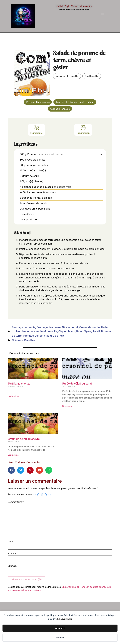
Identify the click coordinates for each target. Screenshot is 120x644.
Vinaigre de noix (54, 336)
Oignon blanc (67, 331)
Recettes (30, 340)
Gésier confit (70, 327)
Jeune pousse (30, 331)
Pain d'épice (84, 331)
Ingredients (36, 129)
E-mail (12, 554)
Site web (12, 566)
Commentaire (16, 502)
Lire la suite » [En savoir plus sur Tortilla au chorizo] (13, 396)
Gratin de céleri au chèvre (24, 439)
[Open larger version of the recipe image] (32, 73)
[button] (103, 14)
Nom (11, 541)
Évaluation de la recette (20, 495)
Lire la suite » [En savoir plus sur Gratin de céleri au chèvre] (13, 455)
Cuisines (17, 340)
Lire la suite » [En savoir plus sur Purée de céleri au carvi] (68, 406)
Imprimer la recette (67, 76)
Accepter (60, 628)
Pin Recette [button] (92, 76)
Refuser (60, 638)
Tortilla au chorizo (19, 384)
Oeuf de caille (49, 331)
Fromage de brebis (24, 327)
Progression (83, 129)
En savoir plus (65, 619)
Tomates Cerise (33, 336)
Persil (96, 331)
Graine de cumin (89, 327)
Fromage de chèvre (49, 327)
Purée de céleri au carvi (77, 384)
